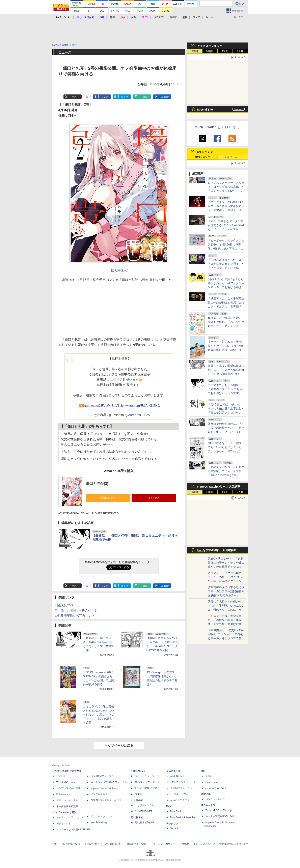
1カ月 (240, 51)
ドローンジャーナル (67, 800)
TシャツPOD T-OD (146, 788)
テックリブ (172, 823)
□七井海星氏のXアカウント (75, 616)
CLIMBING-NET (144, 811)
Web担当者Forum (66, 782)
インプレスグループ (204, 844)
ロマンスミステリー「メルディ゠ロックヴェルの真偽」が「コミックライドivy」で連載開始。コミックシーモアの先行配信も (226, 191)
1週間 (225, 51)
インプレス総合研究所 (69, 788)
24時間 (210, 51)
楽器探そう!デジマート (147, 782)
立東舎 (139, 794)
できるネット (64, 823)
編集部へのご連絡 (137, 844)
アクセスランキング (210, 46)
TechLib (174, 829)
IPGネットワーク (211, 805)
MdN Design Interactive (183, 817)
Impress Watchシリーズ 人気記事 (219, 487)
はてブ (125, 97)
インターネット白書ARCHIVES (73, 830)
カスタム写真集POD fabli (220, 816)
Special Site (205, 110)
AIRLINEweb (177, 776)
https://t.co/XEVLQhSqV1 (101, 406)
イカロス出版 (173, 771)
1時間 (195, 51)
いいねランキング (233, 157)
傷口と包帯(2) (97, 484)
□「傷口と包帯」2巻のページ (77, 610)
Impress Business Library (104, 788)
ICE (203, 771)
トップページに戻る (119, 746)
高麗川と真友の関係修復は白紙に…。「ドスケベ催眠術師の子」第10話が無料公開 (226, 370)
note (145, 97)
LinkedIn (165, 97)
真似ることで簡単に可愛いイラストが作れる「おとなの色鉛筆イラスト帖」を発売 (226, 322)
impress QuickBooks (216, 788)
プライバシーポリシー (163, 844)
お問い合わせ (92, 844)
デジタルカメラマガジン (70, 817)
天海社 (209, 776)
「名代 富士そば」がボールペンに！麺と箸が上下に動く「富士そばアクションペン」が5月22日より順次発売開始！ (226, 412)
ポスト (75, 97)
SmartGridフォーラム (102, 776)
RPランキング (202, 157)
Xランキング (205, 152)
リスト (87, 97)
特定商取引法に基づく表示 (234, 844)
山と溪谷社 (137, 800)
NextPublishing (99, 822)
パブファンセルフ (215, 799)
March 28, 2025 (139, 415)
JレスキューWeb (179, 794)
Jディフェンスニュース (183, 782)
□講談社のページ (68, 605)
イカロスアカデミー (181, 800)
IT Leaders (62, 794)
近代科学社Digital (144, 822)
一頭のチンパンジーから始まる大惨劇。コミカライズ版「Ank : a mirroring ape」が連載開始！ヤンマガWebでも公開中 (226, 475)
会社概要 (184, 844)
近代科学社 (137, 817)
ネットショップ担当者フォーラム (109, 782)
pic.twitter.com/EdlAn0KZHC (140, 406)
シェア (104, 97)
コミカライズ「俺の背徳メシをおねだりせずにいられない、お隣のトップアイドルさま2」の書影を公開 (99, 715)
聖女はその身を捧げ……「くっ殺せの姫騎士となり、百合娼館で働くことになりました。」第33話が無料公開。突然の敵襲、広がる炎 (226, 432)
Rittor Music (138, 771)
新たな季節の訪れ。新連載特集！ (218, 550)
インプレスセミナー (102, 794)
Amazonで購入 (108, 498)
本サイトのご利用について (66, 844)
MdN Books (176, 811)
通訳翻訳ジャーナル (181, 788)
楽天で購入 (154, 498)
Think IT (61, 776)
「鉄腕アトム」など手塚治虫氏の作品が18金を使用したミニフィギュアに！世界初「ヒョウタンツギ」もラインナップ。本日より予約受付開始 (226, 307)
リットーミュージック (147, 776)
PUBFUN (207, 794)
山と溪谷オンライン (146, 805)
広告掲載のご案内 (113, 844)
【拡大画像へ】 (119, 271)
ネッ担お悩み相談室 (67, 806)
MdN (169, 806)
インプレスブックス (102, 816)
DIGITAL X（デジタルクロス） (107, 800)
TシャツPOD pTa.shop (219, 810)
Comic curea (212, 782)
